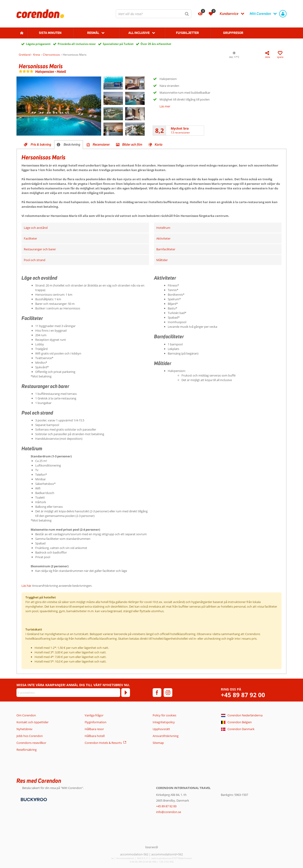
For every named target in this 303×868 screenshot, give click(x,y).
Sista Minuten (50, 33)
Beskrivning (72, 145)
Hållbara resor (94, 729)
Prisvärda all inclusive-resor (77, 44)
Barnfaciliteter (166, 249)
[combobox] (154, 14)
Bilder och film (132, 145)
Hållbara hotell (95, 736)
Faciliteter (30, 238)
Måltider (162, 260)
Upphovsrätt (161, 729)
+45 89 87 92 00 (243, 695)
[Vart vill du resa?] (154, 14)
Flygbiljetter (187, 33)
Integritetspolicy (164, 722)
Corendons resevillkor (31, 743)
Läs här (26, 586)
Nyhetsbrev (24, 729)
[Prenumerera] (126, 693)
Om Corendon (26, 715)
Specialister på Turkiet (118, 44)
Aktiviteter (163, 238)
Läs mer (165, 106)
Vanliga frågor (94, 715)
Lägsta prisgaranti (38, 44)
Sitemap (158, 743)
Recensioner (101, 145)
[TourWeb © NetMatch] (152, 847)
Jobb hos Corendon (30, 736)
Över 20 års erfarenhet (156, 44)
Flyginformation (96, 722)
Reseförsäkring (27, 750)
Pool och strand (35, 260)
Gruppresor (233, 33)
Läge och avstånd (36, 228)
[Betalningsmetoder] (33, 799)
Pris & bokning (41, 145)
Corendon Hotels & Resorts (103, 743)
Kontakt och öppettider (32, 722)
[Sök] (187, 14)
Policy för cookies (164, 715)
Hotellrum (163, 228)
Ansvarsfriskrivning (166, 736)
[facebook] (157, 693)
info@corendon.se (169, 812)
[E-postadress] (68, 693)
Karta (159, 145)
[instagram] (168, 693)
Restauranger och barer (40, 249)
